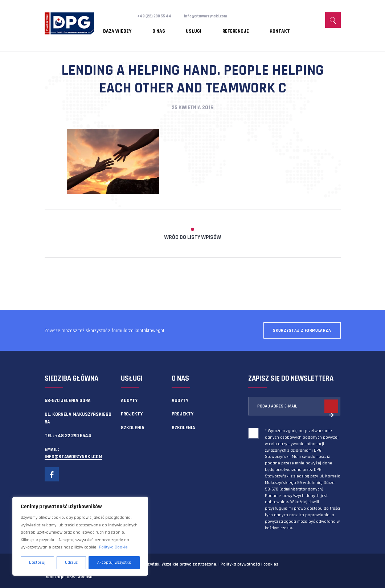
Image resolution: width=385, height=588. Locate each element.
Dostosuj (37, 562)
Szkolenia (133, 428)
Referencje (201, 27)
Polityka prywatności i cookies (249, 564)
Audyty (129, 401)
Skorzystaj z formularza (302, 330)
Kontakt (233, 27)
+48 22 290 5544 (73, 436)
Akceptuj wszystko (114, 562)
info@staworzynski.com (216, 16)
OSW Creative (80, 577)
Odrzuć (71, 562)
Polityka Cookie (113, 547)
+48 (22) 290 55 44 (158, 16)
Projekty (132, 414)
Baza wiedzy (117, 27)
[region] (80, 536)
